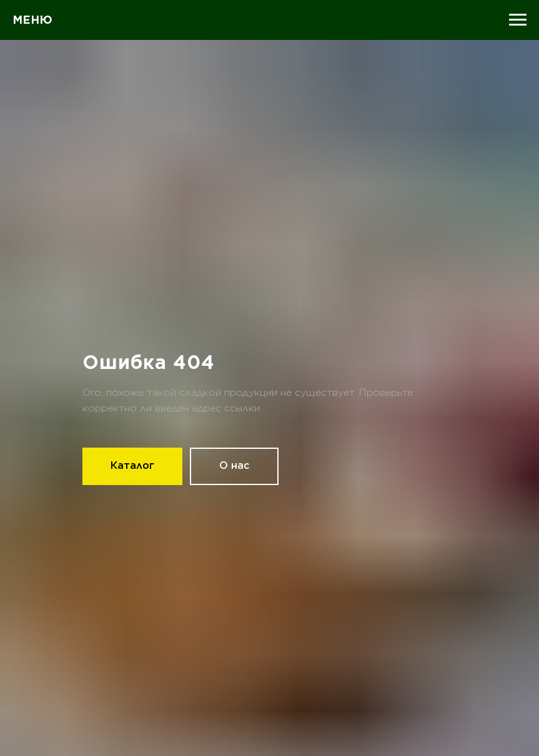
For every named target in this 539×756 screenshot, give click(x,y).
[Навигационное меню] (518, 20)
